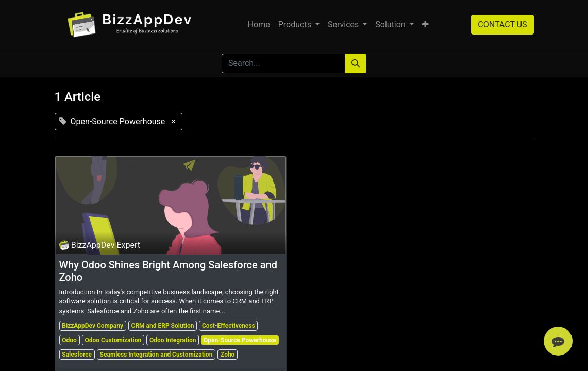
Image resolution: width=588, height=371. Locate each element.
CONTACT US (502, 24)
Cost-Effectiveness (229, 326)
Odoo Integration (173, 340)
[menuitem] (259, 25)
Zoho (228, 355)
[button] (425, 25)
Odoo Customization (113, 340)
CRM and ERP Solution (163, 326)
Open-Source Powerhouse (240, 340)
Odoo (69, 340)
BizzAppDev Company (93, 326)
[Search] (356, 63)
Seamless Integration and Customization (156, 355)
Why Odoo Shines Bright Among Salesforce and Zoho (168, 271)
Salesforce (77, 355)
